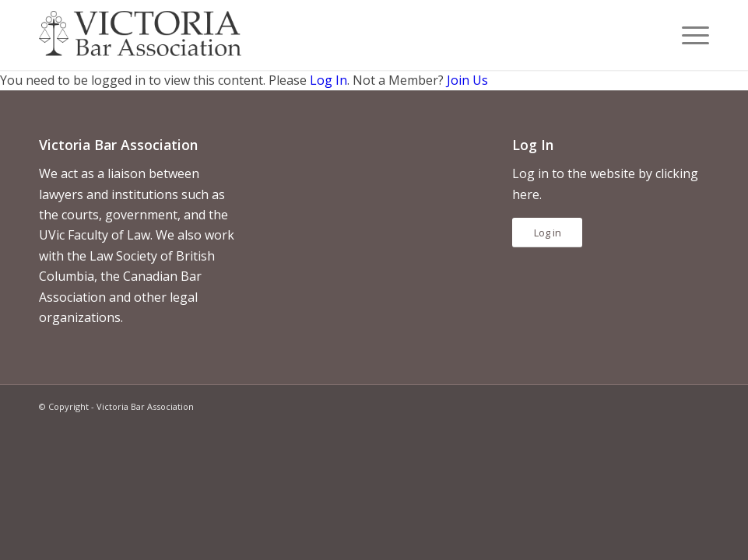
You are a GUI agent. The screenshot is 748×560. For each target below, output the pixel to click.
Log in (548, 233)
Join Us (467, 80)
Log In (328, 80)
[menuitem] (688, 35)
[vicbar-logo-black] (140, 35)
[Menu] (688, 35)
